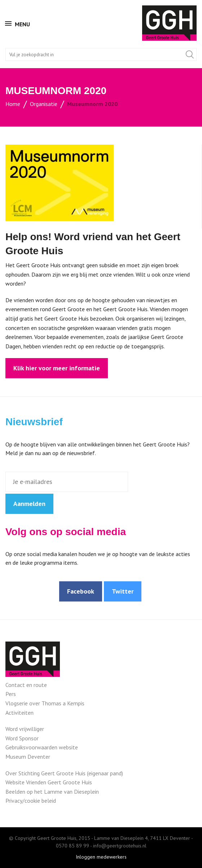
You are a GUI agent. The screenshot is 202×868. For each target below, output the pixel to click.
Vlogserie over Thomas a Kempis (45, 703)
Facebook (81, 591)
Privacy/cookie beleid (31, 801)
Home (13, 104)
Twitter (123, 591)
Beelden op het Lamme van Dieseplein (52, 792)
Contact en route (26, 685)
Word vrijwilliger (25, 729)
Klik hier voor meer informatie (57, 368)
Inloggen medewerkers (101, 857)
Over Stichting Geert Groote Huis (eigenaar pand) (64, 773)
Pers (11, 694)
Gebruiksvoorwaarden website (42, 747)
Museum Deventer (28, 757)
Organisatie (44, 104)
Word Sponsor (22, 738)
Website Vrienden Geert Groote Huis (49, 782)
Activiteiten (19, 713)
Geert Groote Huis (169, 23)
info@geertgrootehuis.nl (120, 846)
